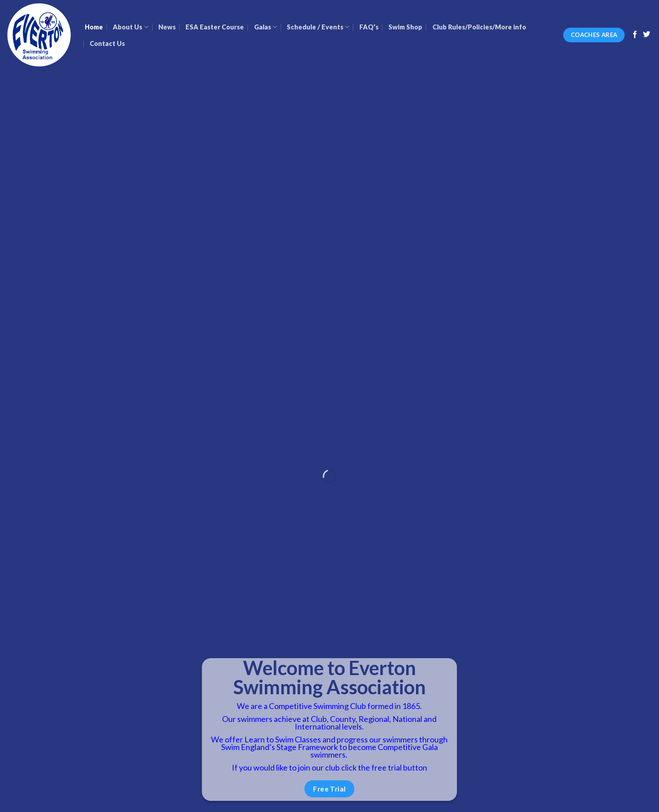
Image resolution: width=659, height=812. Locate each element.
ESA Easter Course (215, 27)
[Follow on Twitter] (647, 35)
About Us (130, 27)
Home (94, 27)
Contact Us (107, 43)
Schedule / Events (318, 27)
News (167, 27)
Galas (266, 27)
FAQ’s (369, 27)
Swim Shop (405, 27)
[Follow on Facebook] (635, 35)
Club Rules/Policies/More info (479, 27)
